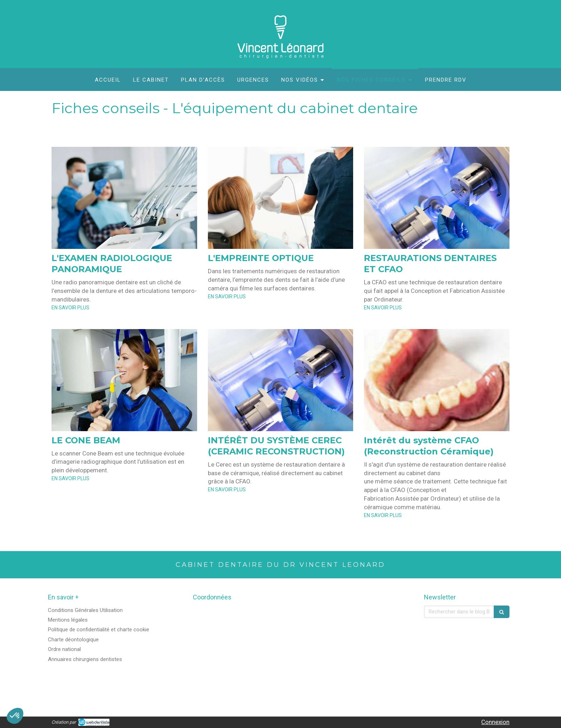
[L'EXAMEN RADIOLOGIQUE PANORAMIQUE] (124, 198)
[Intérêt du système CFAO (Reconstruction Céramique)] (437, 380)
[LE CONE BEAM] (124, 380)
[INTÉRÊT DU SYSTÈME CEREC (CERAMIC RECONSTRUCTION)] (281, 380)
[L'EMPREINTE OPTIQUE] (281, 198)
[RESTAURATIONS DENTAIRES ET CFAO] (437, 198)
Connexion (495, 722)
